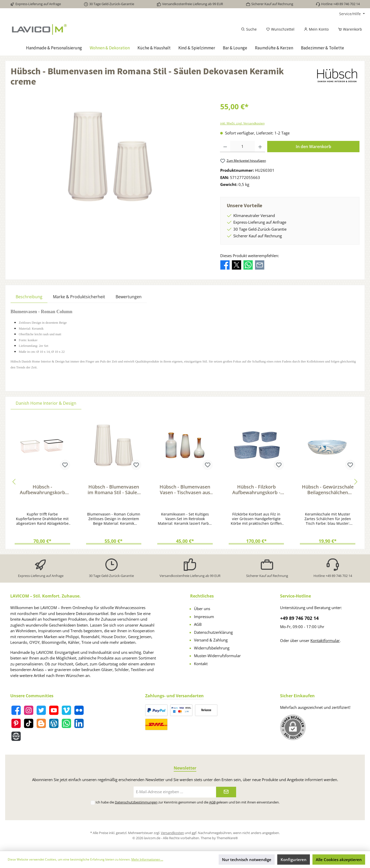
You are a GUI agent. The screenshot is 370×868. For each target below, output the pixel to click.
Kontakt (201, 664)
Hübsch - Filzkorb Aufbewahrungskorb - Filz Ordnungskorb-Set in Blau (256, 490)
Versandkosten (172, 833)
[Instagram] (29, 710)
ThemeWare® (227, 838)
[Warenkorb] (348, 29)
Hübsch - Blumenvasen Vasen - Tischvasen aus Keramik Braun (185, 490)
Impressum (204, 617)
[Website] (16, 736)
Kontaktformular (325, 640)
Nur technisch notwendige (247, 860)
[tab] (29, 297)
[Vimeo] (66, 710)
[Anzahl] (243, 147)
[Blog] (54, 723)
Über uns (202, 609)
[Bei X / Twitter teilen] (237, 265)
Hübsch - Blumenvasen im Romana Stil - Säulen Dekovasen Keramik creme (114, 490)
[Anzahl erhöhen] (260, 147)
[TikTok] (29, 723)
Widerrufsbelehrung (212, 648)
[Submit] (226, 792)
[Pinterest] (16, 723)
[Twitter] (41, 710)
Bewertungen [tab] (129, 297)
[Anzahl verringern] (225, 147)
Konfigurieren (294, 860)
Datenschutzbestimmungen (136, 802)
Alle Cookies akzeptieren (339, 860)
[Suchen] (249, 29)
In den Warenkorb (313, 147)
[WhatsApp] (66, 723)
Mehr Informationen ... (147, 859)
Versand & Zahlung (211, 640)
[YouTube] (54, 710)
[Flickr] (79, 710)
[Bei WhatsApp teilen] (248, 265)
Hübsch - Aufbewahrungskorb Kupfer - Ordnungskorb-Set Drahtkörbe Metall (42, 490)
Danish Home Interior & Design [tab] (46, 403)
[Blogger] (41, 723)
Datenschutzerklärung (213, 632)
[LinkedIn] (79, 723)
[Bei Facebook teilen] (225, 265)
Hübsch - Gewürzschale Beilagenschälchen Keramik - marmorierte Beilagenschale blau (328, 490)
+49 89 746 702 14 (299, 618)
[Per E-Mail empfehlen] (260, 265)
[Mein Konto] (316, 29)
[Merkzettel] (280, 29)
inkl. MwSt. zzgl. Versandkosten (242, 123)
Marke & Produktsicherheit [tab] (79, 297)
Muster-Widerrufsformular (217, 656)
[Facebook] (16, 710)
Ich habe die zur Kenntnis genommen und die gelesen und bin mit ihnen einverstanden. (188, 802)
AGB (198, 624)
